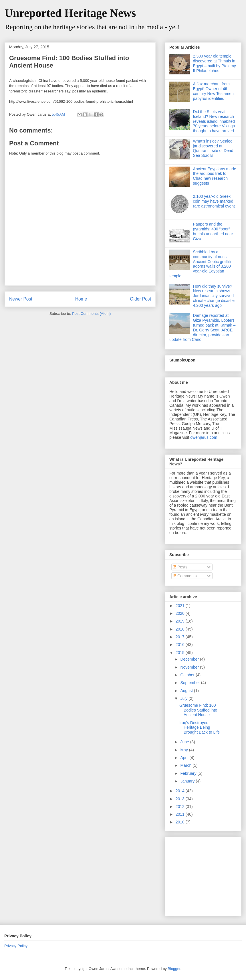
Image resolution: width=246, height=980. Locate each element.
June (185, 742)
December (190, 659)
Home (81, 299)
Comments (185, 576)
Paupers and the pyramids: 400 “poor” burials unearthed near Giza (213, 231)
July (184, 698)
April (185, 758)
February (189, 773)
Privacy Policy (16, 946)
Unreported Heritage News (70, 13)
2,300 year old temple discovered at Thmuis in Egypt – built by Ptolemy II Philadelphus (215, 63)
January (188, 781)
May (184, 750)
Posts (180, 567)
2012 (181, 807)
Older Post (140, 299)
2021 (181, 606)
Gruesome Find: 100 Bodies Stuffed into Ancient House (198, 710)
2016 (181, 645)
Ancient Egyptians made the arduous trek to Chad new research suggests (215, 176)
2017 (181, 637)
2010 (181, 822)
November (190, 667)
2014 (181, 791)
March (186, 765)
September (191, 683)
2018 (181, 629)
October (188, 675)
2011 (181, 814)
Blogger (174, 969)
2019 (181, 621)
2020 (181, 613)
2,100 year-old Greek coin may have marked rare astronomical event (214, 201)
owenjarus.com (204, 437)
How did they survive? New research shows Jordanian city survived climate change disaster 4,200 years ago (214, 296)
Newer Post (21, 299)
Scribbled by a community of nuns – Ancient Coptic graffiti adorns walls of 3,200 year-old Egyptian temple (200, 264)
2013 (181, 799)
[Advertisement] (205, 875)
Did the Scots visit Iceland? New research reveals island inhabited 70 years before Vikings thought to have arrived (214, 121)
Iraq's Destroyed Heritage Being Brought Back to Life (200, 728)
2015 (181, 653)
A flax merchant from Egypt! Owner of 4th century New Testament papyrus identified (214, 91)
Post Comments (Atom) (91, 314)
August (187, 691)
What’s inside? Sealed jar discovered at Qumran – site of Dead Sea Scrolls (213, 148)
